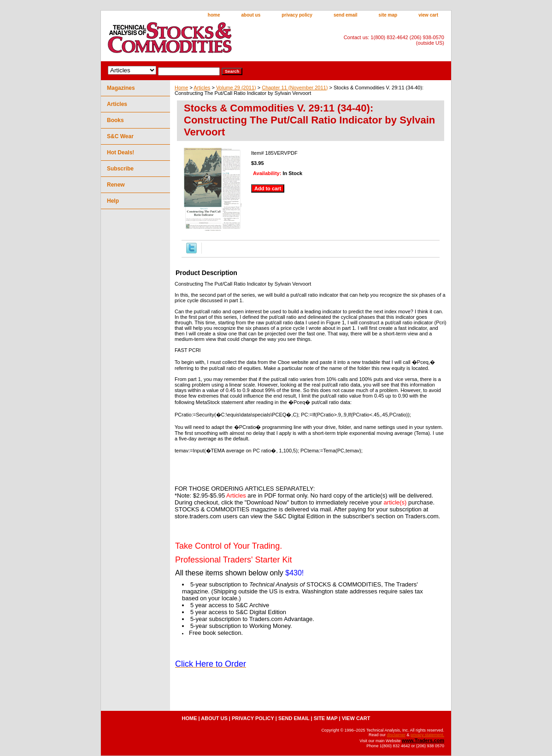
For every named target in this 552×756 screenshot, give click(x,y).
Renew (116, 185)
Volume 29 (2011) (236, 88)
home (214, 15)
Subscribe (120, 169)
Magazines (121, 88)
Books (115, 120)
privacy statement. (427, 735)
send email (346, 15)
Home (181, 88)
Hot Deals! (120, 152)
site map (388, 15)
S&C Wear (120, 136)
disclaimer (396, 735)
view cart (428, 15)
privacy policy (297, 15)
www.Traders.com (423, 740)
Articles (202, 88)
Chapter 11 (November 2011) (295, 88)
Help (113, 201)
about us (251, 15)
